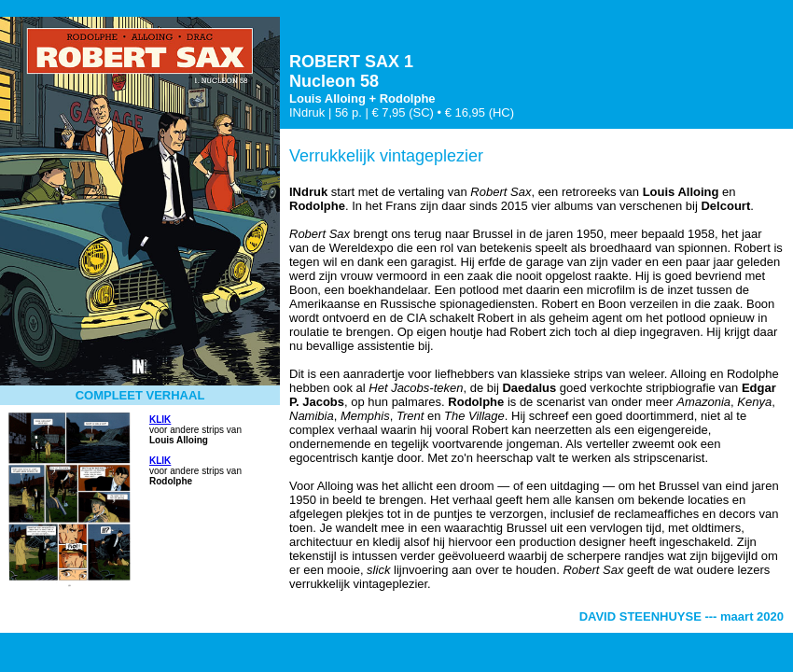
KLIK (160, 420)
